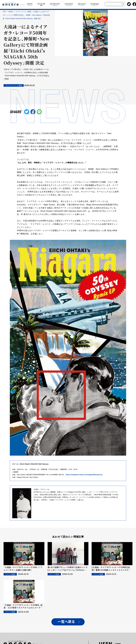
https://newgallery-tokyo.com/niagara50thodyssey (84, 475)
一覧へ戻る (66, 622)
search (123, 4)
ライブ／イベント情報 (23, 12)
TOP (4, 12)
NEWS (11, 12)
